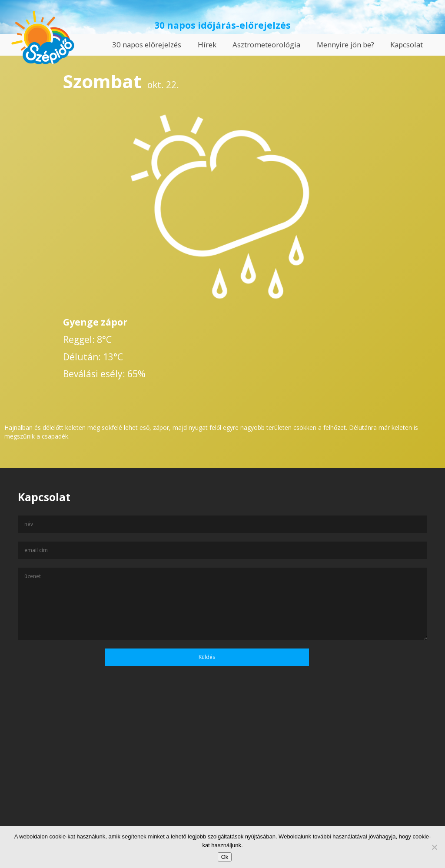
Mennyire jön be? (345, 45)
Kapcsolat (407, 45)
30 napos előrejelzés (147, 45)
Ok (225, 857)
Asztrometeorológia (266, 45)
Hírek (207, 45)
